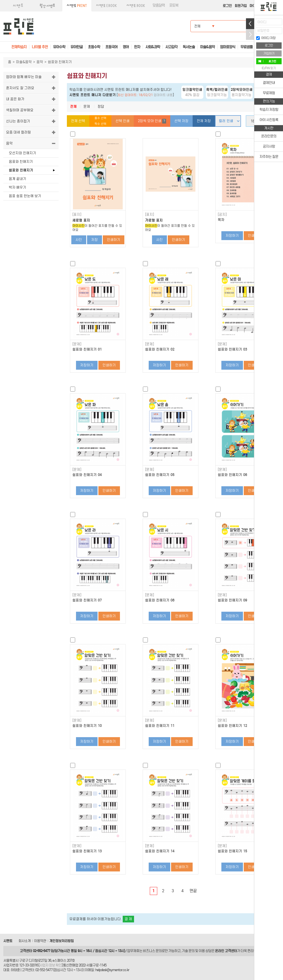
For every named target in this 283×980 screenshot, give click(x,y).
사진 (79, 240)
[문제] (77, 344)
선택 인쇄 (123, 121)
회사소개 (25, 941)
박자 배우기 (18, 187)
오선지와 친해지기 (23, 153)
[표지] (77, 215)
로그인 (227, 6)
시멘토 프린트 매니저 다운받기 (93, 95)
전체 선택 (78, 121)
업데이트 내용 (163, 95)
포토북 (174, 5)
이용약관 (40, 941)
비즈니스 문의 (152, 951)
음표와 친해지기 (21, 162)
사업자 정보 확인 (50, 965)
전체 (74, 106)
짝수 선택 (100, 124)
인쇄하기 (114, 240)
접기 (250, 34)
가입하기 (269, 53)
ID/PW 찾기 (269, 68)
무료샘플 (247, 47)
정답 (101, 106)
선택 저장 (181, 121)
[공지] (222, 215)
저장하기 (232, 236)
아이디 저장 (266, 38)
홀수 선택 (100, 118)
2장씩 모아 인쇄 (152, 121)
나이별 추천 (40, 47)
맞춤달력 (159, 5)
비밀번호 (263, 31)
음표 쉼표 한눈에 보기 (25, 196)
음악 (40, 62)
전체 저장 (204, 121)
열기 (250, 24)
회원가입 (241, 6)
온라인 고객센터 (226, 951)
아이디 (262, 22)
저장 (95, 240)
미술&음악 (24, 62)
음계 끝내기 (18, 179)
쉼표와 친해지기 (21, 170)
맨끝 (193, 891)
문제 (87, 106)
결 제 (128, 919)
